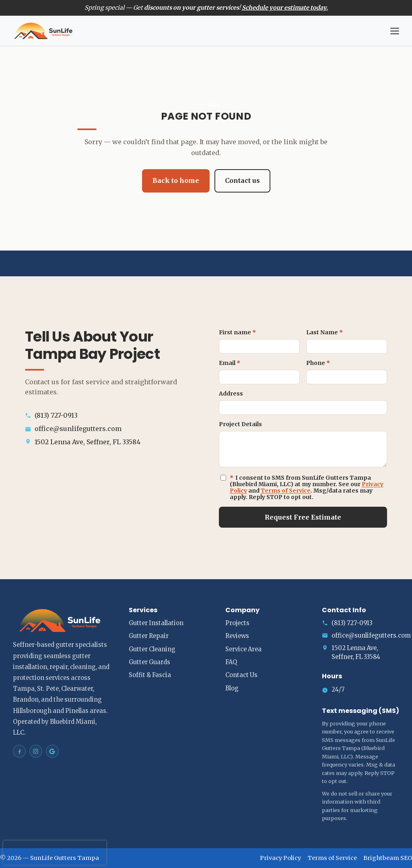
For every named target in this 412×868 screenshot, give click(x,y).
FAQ (231, 662)
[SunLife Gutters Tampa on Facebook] (19, 751)
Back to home (176, 180)
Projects (237, 623)
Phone (318, 363)
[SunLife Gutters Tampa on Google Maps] (52, 751)
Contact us (242, 180)
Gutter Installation (156, 623)
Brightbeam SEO (388, 858)
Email (230, 363)
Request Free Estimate (303, 517)
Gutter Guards (149, 662)
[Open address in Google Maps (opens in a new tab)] (109, 442)
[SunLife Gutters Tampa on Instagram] (36, 751)
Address (231, 394)
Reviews (237, 636)
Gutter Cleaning (152, 649)
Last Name (324, 332)
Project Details (240, 424)
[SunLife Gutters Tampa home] (197, 31)
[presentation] (55, 853)
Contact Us (241, 675)
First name (237, 332)
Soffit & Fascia (150, 675)
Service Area (243, 649)
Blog (232, 688)
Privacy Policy (280, 858)
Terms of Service (286, 491)
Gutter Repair (149, 636)
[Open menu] (395, 31)
